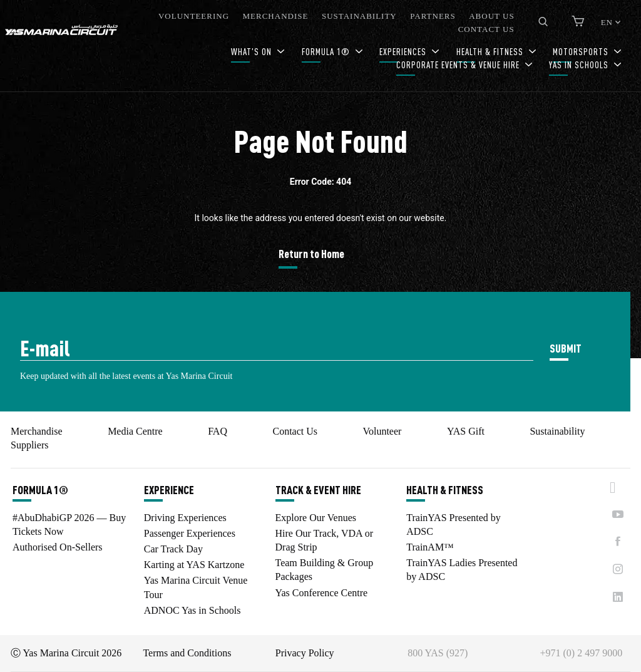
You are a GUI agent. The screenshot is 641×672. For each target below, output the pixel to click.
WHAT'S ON (253, 52)
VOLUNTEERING (194, 16)
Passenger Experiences (190, 533)
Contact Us (295, 431)
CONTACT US (486, 29)
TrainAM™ (430, 547)
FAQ (218, 431)
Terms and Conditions (187, 653)
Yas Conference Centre (322, 593)
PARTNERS (433, 16)
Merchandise (37, 431)
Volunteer (382, 431)
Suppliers (29, 445)
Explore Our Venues (316, 518)
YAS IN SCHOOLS (580, 65)
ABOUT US (491, 16)
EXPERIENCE (169, 490)
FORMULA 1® (327, 52)
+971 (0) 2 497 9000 (582, 653)
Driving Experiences (185, 518)
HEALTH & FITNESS (445, 490)
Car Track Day (173, 549)
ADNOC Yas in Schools (192, 610)
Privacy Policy (305, 653)
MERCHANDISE (276, 16)
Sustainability (557, 431)
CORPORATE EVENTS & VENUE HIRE (459, 65)
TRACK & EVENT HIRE (318, 490)
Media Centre (135, 431)
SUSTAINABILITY (359, 16)
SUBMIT (566, 348)
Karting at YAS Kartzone (194, 565)
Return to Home (311, 253)
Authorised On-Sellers (58, 547)
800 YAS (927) (438, 653)
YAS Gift (466, 431)
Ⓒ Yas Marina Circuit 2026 (66, 653)
